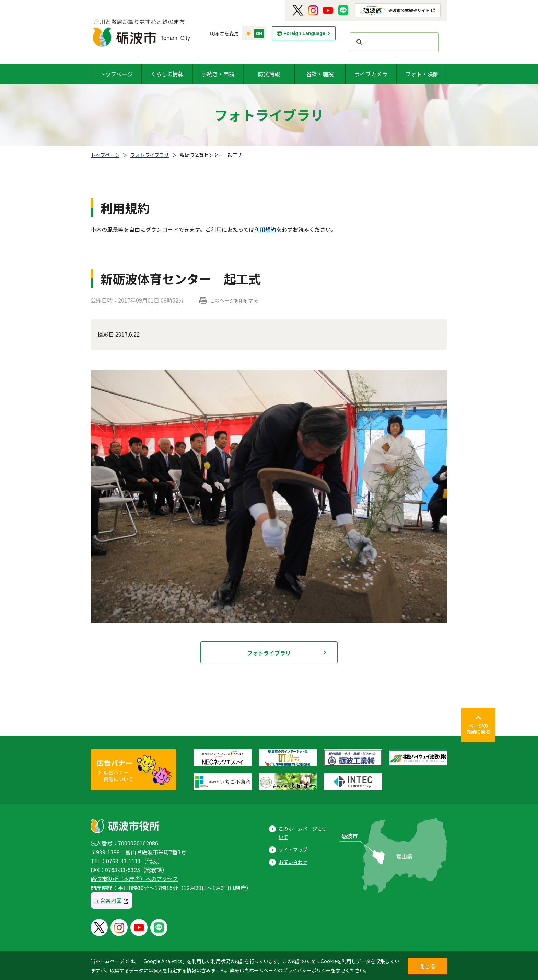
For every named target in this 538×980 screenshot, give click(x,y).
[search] (393, 42)
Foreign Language (304, 33)
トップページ (116, 74)
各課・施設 (320, 74)
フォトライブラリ (150, 155)
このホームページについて (303, 833)
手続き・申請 (218, 74)
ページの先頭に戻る (478, 729)
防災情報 (269, 74)
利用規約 (265, 229)
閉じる (428, 966)
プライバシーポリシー (307, 970)
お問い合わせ (293, 862)
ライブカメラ (371, 74)
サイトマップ (293, 850)
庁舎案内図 (108, 900)
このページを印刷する (234, 300)
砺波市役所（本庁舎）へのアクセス (134, 879)
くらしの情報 (167, 74)
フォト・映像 (422, 74)
